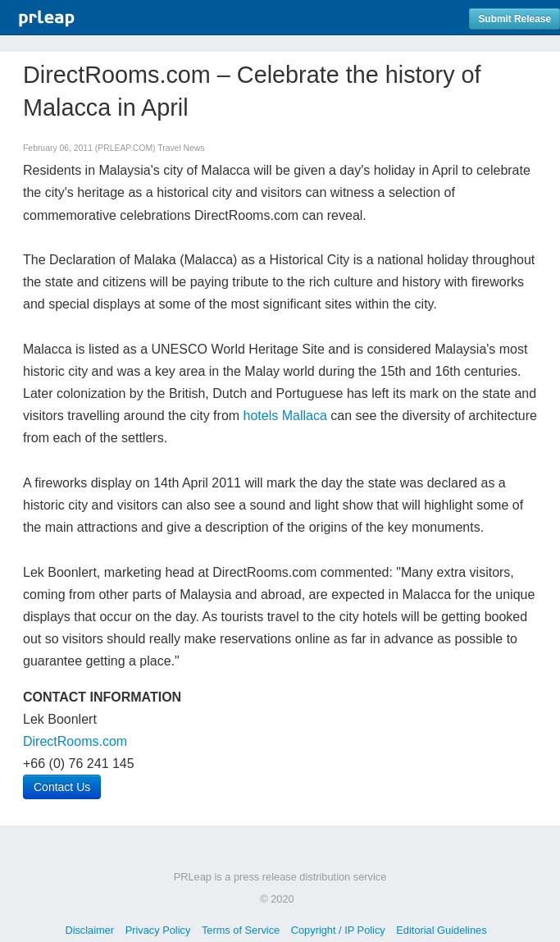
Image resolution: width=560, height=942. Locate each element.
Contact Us (62, 787)
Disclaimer (89, 930)
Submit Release (514, 19)
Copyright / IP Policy (338, 930)
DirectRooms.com (75, 741)
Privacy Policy (158, 930)
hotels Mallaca (285, 416)
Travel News (181, 148)
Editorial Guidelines (441, 930)
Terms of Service (241, 930)
